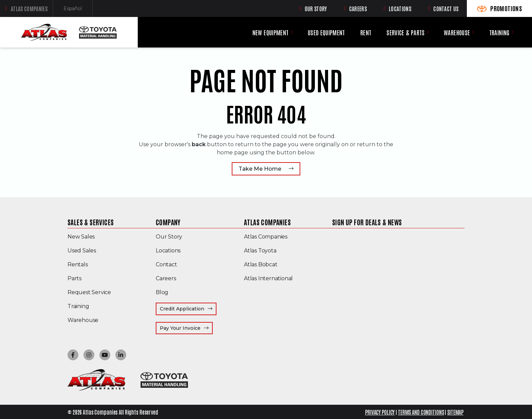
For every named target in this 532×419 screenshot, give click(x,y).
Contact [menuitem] (166, 264)
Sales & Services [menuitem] (91, 222)
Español (78, 10)
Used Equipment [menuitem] (326, 32)
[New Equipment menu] (291, 32)
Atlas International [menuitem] (268, 278)
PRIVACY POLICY (380, 412)
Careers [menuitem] (166, 278)
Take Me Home (260, 169)
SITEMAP (455, 412)
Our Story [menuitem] (169, 237)
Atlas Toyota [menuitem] (260, 251)
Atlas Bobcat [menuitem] (261, 264)
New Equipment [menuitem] (271, 32)
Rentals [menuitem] (78, 264)
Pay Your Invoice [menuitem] (186, 328)
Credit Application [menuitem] (182, 309)
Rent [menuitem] (366, 32)
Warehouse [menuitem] (457, 32)
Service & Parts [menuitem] (405, 32)
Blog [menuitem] (162, 292)
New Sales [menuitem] (81, 237)
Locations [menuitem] (168, 251)
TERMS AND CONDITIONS (421, 412)
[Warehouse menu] (473, 32)
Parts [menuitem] (74, 278)
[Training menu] (513, 32)
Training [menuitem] (499, 32)
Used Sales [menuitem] (82, 251)
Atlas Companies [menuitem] (267, 222)
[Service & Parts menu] (428, 32)
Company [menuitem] (168, 222)
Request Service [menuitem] (89, 292)
